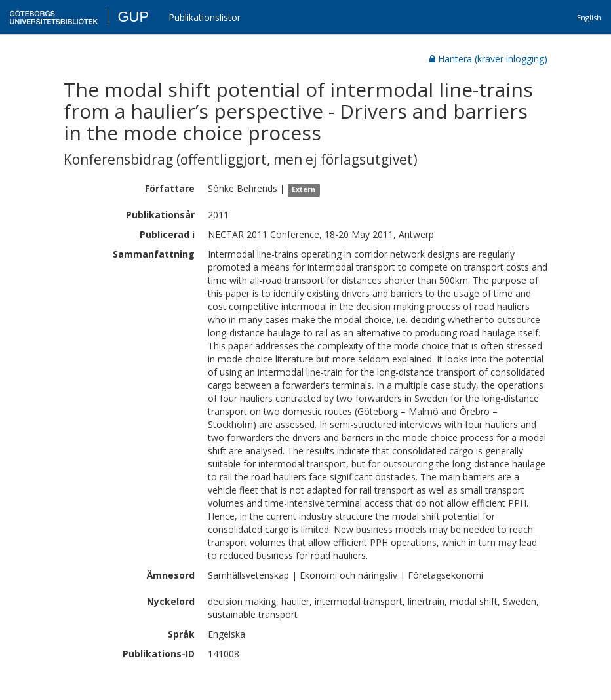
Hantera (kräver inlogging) (488, 59)
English (589, 17)
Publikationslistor (205, 17)
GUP (133, 17)
